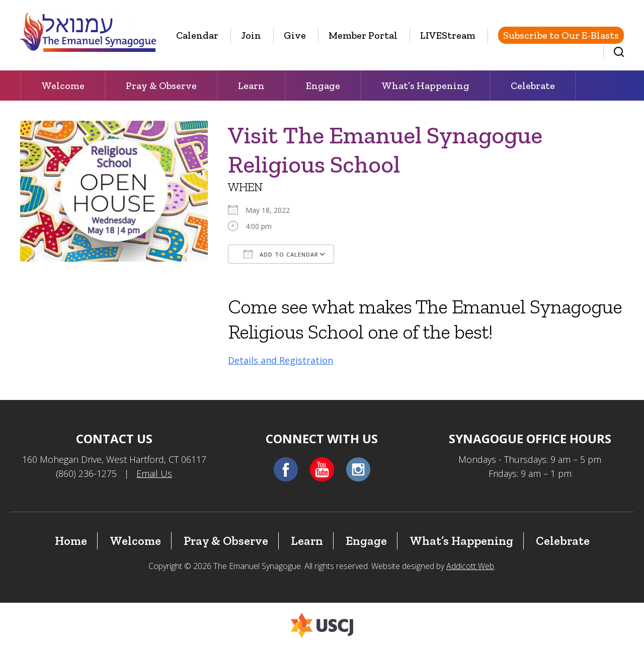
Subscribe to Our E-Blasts (561, 35)
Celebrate (533, 86)
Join (251, 35)
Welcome (63, 86)
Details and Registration (280, 360)
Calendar (197, 35)
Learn (251, 86)
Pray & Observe (161, 86)
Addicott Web (470, 566)
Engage (323, 86)
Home (71, 541)
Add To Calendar (281, 254)
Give (295, 35)
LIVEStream (448, 35)
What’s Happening (425, 86)
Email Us (154, 473)
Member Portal (363, 35)
